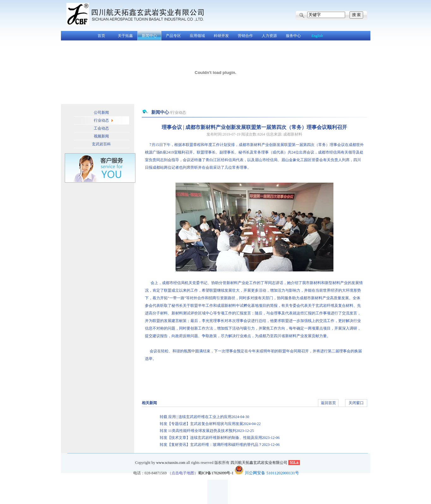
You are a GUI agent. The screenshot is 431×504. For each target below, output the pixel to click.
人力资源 (269, 36)
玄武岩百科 (101, 144)
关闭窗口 (356, 403)
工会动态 (101, 128)
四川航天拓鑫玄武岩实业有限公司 (259, 463)
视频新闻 (101, 136)
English (317, 36)
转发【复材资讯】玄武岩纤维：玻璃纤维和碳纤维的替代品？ (220, 445)
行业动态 (101, 120)
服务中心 (293, 36)
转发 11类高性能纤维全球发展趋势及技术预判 (207, 431)
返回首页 (328, 403)
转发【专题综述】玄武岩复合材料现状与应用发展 (210, 424)
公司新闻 (101, 112)
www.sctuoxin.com (171, 463)
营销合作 (245, 36)
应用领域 (197, 36)
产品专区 (173, 36)
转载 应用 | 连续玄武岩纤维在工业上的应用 (204, 417)
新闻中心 (149, 36)
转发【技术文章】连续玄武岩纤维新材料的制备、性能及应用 (220, 438)
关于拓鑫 (125, 36)
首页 (101, 36)
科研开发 (221, 36)
